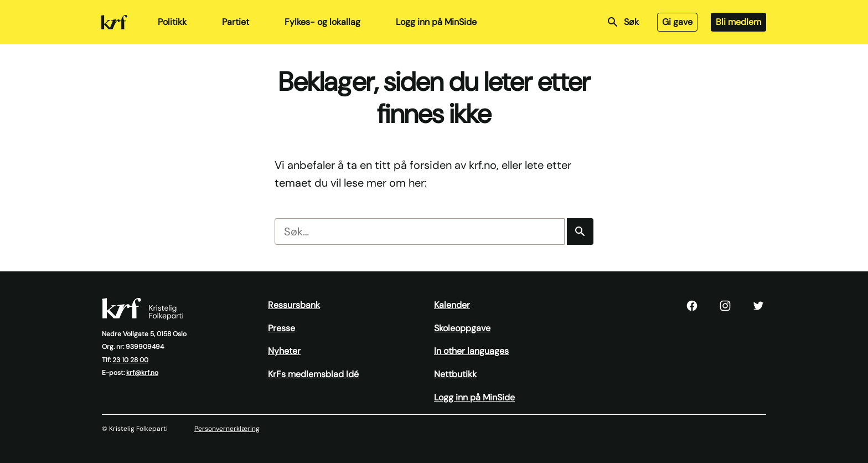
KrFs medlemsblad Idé (313, 374)
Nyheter (284, 351)
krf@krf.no (142, 373)
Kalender (452, 305)
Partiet (236, 22)
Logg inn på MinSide (436, 22)
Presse (281, 328)
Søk (622, 22)
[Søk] (580, 231)
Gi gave (677, 22)
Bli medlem (738, 22)
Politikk (172, 22)
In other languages (471, 351)
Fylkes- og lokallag (322, 22)
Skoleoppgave (462, 328)
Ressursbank (294, 305)
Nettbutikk (455, 374)
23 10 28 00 (130, 360)
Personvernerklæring (227, 429)
